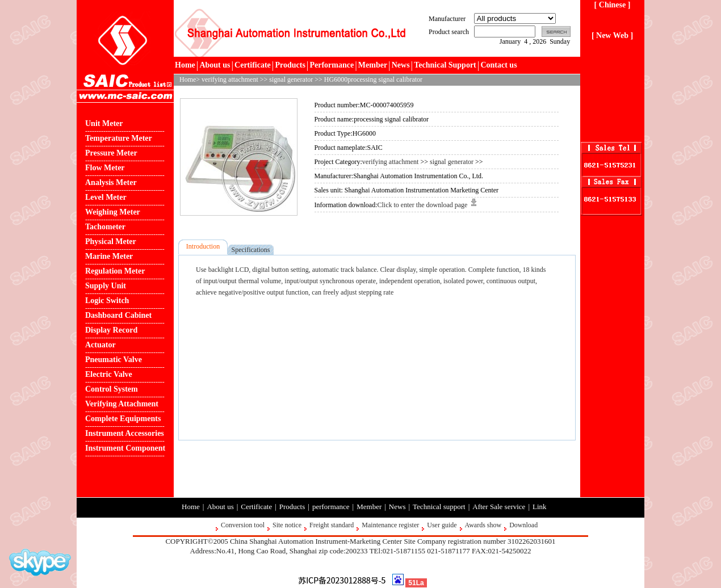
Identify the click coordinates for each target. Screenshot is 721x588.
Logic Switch (107, 301)
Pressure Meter (111, 153)
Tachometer (105, 227)
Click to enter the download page (427, 205)
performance (331, 507)
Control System (112, 389)
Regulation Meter (115, 271)
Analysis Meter (111, 182)
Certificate (253, 65)
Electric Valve (109, 374)
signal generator (291, 79)
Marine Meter (109, 256)
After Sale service (499, 507)
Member (373, 65)
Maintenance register (390, 525)
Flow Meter (105, 168)
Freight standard (332, 525)
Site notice (287, 525)
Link (540, 507)
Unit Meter (104, 123)
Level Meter (106, 197)
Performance (332, 65)
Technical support (439, 507)
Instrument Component (125, 448)
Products (290, 65)
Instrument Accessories (125, 433)
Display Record (111, 330)
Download (523, 525)
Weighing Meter (113, 212)
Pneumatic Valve (114, 360)
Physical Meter (111, 241)
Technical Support (445, 65)
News (401, 65)
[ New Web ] (612, 35)
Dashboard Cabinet (118, 315)
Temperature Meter (119, 138)
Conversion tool (243, 525)
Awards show (483, 525)
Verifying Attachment (122, 404)
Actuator (100, 345)
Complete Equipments (123, 419)
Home (185, 65)
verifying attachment (230, 79)
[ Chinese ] (613, 5)
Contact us (498, 65)
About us (215, 65)
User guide (442, 525)
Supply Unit (106, 286)
